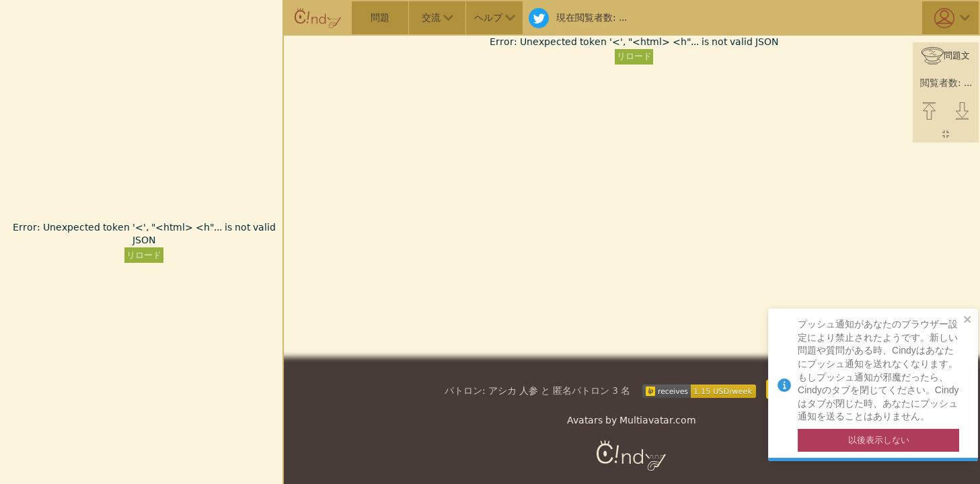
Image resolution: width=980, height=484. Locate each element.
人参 (529, 391)
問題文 (946, 56)
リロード (144, 255)
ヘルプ (495, 17)
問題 (380, 17)
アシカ (502, 391)
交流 (438, 17)
